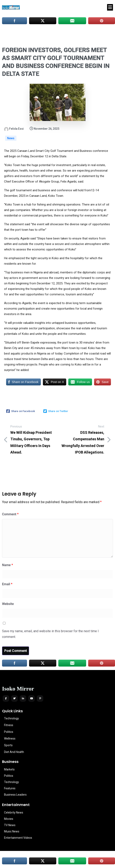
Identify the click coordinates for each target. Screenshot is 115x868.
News (11, 138)
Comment (10, 514)
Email (7, 584)
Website (8, 604)
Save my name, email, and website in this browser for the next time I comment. (50, 634)
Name (8, 565)
